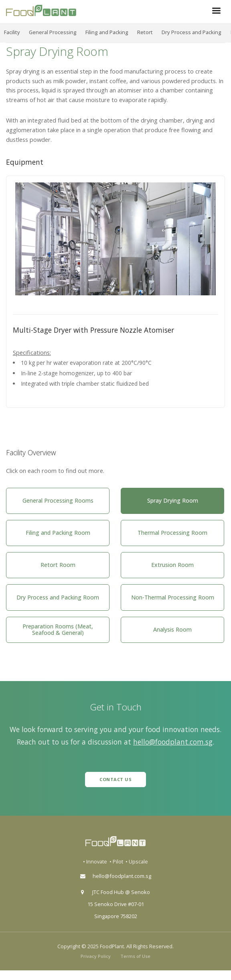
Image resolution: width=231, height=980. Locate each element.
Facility (12, 32)
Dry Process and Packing (191, 32)
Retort (145, 32)
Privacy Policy (96, 956)
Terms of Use (135, 956)
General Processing (53, 32)
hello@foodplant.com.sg (173, 742)
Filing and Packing (107, 32)
